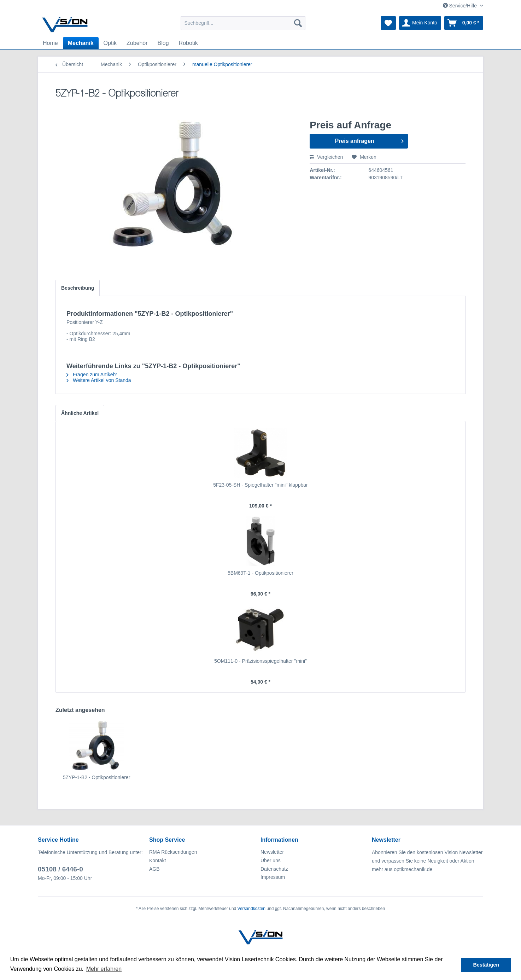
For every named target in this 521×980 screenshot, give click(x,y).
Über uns (271, 860)
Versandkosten (251, 909)
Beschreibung (78, 288)
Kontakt (157, 860)
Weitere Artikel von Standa (99, 380)
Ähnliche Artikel (80, 413)
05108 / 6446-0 (60, 869)
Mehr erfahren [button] (104, 969)
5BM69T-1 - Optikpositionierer (260, 573)
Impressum (273, 877)
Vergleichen (326, 157)
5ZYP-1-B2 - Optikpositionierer (97, 777)
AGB (154, 869)
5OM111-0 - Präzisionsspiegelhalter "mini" (260, 661)
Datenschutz (274, 869)
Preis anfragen (369, 140)
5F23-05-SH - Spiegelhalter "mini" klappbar (260, 485)
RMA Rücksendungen (173, 852)
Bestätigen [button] (486, 965)
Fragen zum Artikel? (92, 375)
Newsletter (272, 852)
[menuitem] (243, 23)
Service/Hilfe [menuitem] (461, 6)
